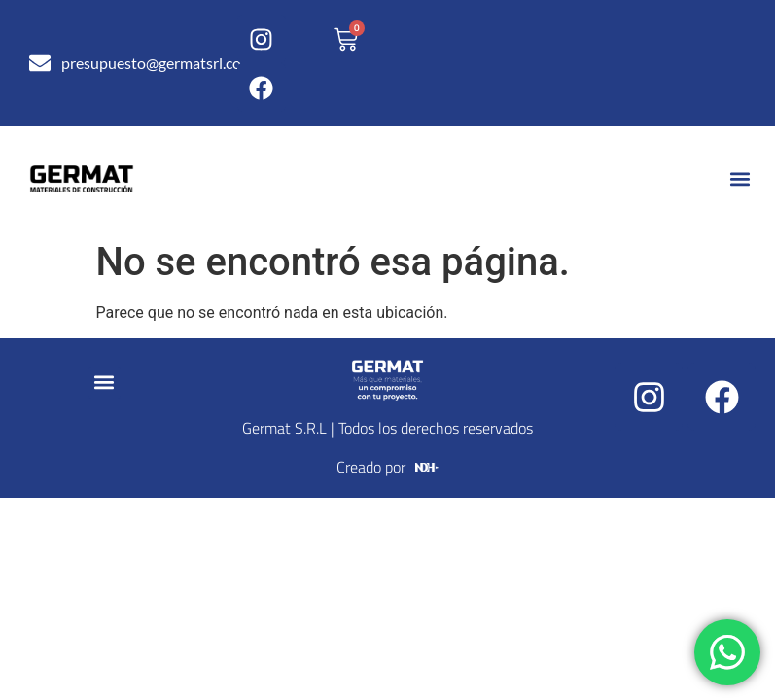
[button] (740, 179)
